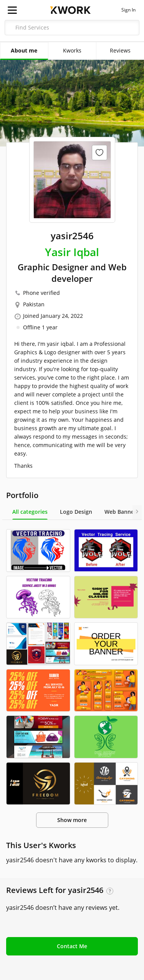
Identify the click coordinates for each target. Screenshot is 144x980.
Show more (72, 820)
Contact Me (72, 946)
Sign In (128, 10)
